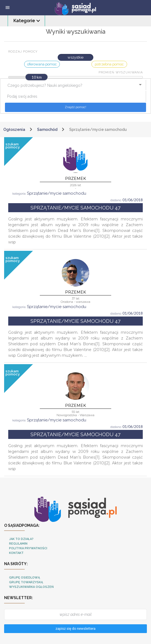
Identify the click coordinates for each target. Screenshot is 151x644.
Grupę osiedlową (24, 578)
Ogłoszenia (14, 130)
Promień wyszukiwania (121, 72)
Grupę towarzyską (26, 582)
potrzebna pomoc (109, 64)
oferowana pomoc (42, 64)
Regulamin (18, 544)
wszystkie (75, 57)
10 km (37, 77)
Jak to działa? (21, 539)
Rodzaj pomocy (23, 52)
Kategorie (24, 21)
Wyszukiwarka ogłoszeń (31, 587)
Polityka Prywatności (28, 548)
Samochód (47, 130)
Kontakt (16, 553)
